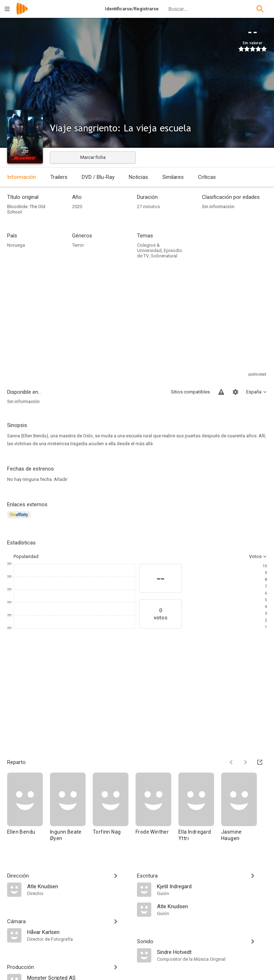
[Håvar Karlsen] (78, 932)
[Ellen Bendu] (29, 810)
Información (22, 177)
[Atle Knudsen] (78, 886)
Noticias (138, 177)
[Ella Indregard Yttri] (200, 810)
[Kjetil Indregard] (212, 886)
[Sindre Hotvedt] (212, 952)
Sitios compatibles (190, 392)
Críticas (207, 177)
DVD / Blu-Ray (98, 177)
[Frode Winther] (157, 810)
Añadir (61, 479)
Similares (173, 177)
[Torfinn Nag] (114, 810)
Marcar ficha (93, 157)
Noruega (16, 245)
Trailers (59, 177)
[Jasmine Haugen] (239, 810)
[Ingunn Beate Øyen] (71, 810)
